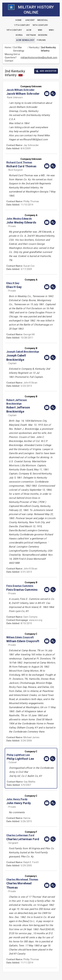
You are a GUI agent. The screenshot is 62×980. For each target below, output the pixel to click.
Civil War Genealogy (19, 49)
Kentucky (34, 47)
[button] (24, 90)
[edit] (53, 94)
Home (8, 47)
